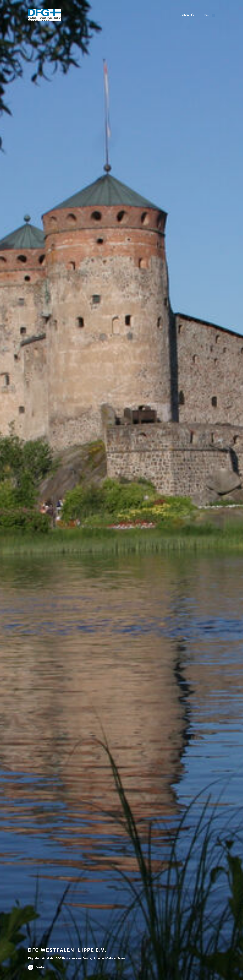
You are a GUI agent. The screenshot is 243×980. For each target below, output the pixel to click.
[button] (187, 15)
